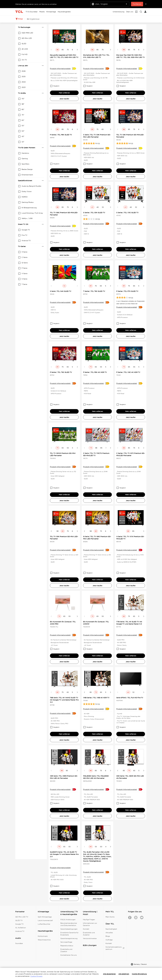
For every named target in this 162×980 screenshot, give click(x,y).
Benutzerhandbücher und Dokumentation (69, 924)
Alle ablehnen (124, 974)
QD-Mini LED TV (22, 917)
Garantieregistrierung (69, 938)
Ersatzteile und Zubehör (66, 950)
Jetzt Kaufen (131, 662)
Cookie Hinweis (36, 976)
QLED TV (19, 920)
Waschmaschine (44, 940)
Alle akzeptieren (109, 974)
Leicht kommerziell (45, 920)
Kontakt (86, 929)
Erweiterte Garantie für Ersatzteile (69, 934)
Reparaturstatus (67, 946)
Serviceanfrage (66, 942)
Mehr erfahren (64, 93)
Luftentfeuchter (44, 924)
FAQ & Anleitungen (68, 920)
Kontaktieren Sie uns (69, 955)
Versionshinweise (90, 938)
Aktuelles (109, 933)
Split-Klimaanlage (45, 917)
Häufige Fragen (89, 920)
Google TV (19, 924)
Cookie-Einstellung (139, 974)
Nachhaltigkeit (111, 929)
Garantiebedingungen (69, 929)
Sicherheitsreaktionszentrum (115, 948)
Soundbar (19, 943)
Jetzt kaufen (64, 99)
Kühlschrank (43, 936)
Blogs (108, 936)
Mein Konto (110, 917)
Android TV (20, 931)
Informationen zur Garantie (90, 924)
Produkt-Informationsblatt (60, 69)
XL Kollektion (21, 928)
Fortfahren (137, 4)
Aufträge (109, 940)
